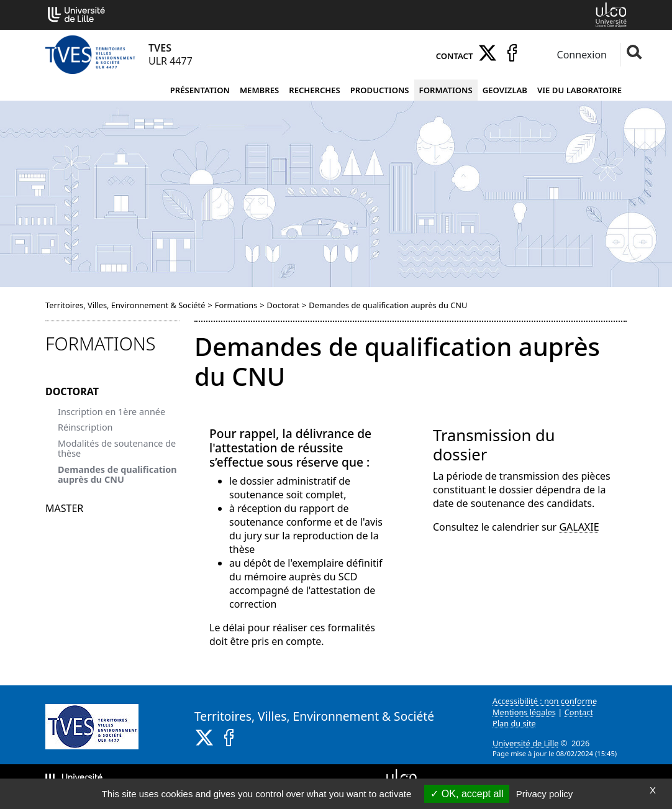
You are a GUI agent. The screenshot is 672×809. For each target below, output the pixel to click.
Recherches (315, 90)
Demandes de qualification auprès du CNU (117, 474)
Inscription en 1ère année (111, 412)
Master (64, 508)
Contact (455, 56)
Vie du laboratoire (579, 90)
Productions (380, 90)
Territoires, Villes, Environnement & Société (125, 305)
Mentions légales (524, 712)
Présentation (200, 90)
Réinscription (85, 427)
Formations (446, 90)
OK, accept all (467, 794)
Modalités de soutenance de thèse (117, 448)
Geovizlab (505, 90)
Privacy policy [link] (545, 794)
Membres (259, 90)
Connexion (580, 55)
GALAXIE (579, 527)
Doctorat (283, 305)
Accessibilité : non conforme (545, 701)
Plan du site (514, 723)
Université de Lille (525, 743)
